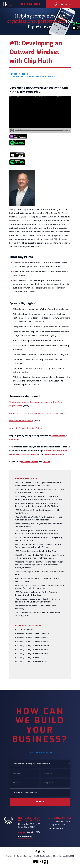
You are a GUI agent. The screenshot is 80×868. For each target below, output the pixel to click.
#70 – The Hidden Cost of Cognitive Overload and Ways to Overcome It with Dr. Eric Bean (38, 484)
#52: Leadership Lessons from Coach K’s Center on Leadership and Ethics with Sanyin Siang (38, 600)
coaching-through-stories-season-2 (34, 76)
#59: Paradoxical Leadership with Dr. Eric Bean (36, 551)
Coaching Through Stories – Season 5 (32, 634)
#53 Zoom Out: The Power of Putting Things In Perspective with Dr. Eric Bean (36, 594)
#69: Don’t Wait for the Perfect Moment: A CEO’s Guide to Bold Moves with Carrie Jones (40, 491)
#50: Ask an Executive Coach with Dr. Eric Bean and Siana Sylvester (38, 614)
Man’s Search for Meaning (21, 421)
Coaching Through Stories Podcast (31, 661)
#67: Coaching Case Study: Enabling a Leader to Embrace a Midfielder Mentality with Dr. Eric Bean (37, 505)
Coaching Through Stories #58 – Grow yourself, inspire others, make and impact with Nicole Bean (40, 557)
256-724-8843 (30, 4)
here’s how (14, 439)
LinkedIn (31, 428)
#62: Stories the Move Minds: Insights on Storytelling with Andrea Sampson (39, 539)
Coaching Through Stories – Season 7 (32, 649)
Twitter (39, 428)
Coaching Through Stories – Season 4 (32, 646)
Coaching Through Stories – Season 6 (32, 653)
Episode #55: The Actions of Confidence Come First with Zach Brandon (38, 580)
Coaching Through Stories (27, 657)
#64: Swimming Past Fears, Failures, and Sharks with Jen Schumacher (39, 525)
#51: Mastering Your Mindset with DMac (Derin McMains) (36, 607)
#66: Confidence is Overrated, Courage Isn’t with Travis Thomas (37, 512)
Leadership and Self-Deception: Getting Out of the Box (34, 413)
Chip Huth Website (18, 428)
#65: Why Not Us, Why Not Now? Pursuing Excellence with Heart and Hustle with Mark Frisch (39, 518)
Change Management (54, 454)
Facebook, (26, 462)
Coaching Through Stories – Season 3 (32, 642)
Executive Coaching (30, 454)
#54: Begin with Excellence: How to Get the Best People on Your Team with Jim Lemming (40, 587)
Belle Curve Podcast (24, 630)
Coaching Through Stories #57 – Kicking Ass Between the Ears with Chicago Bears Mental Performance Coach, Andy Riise (39, 565)
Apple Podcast (58, 436)
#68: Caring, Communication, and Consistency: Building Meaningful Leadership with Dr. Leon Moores (39, 498)
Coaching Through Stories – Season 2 (32, 638)
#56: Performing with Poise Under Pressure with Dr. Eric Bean (40, 573)
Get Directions (25, 837)
